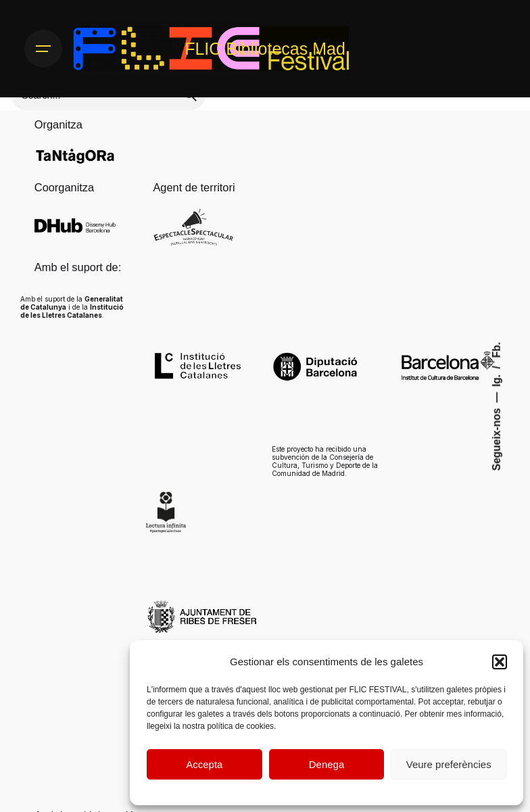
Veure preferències (449, 764)
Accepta (204, 764)
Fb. (497, 349)
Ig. (497, 379)
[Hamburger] (43, 49)
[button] (500, 662)
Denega (327, 764)
